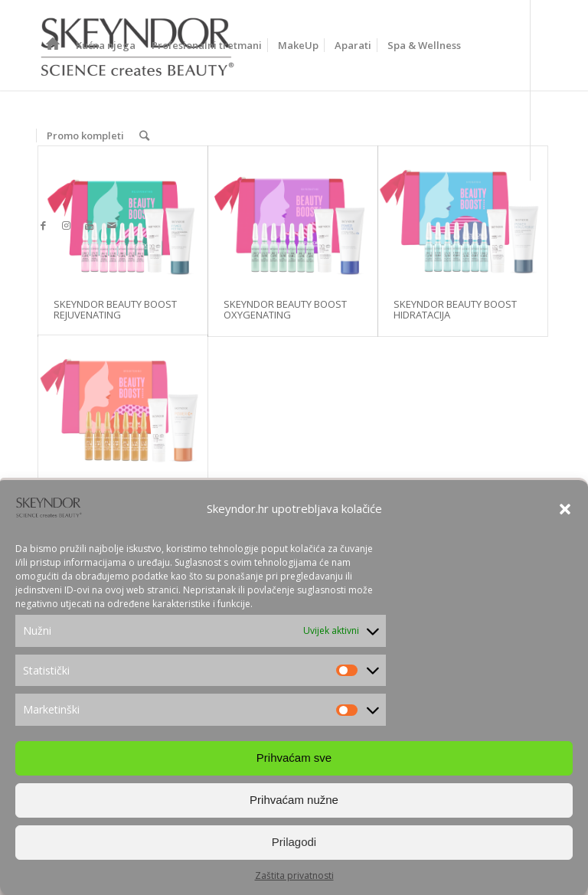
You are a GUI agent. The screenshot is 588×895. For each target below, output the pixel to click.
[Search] (144, 136)
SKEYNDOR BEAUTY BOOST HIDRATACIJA (455, 309)
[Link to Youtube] (89, 225)
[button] (565, 514)
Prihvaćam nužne (294, 804)
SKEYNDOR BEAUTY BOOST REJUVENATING (115, 309)
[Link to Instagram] (66, 225)
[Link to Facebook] (43, 225)
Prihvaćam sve (294, 762)
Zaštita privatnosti (294, 880)
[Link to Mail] (112, 225)
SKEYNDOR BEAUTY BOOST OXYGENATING (285, 309)
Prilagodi (294, 846)
